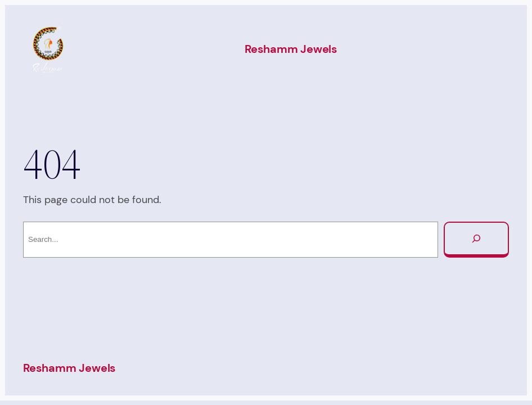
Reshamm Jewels (291, 49)
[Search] (476, 240)
